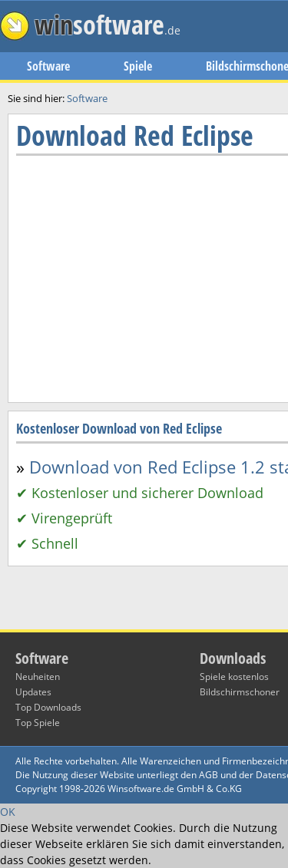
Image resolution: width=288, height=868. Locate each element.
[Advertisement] (144, 470)
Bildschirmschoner (240, 692)
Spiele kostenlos (234, 677)
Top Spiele (38, 723)
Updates (33, 692)
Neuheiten (38, 677)
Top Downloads (48, 707)
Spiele (138, 66)
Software (48, 66)
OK (8, 812)
